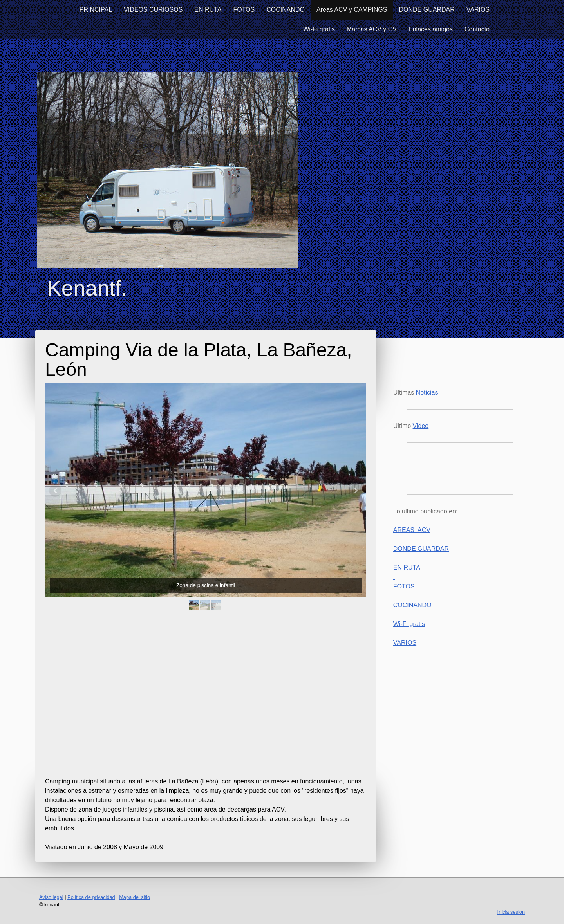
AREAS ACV (412, 530)
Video (421, 426)
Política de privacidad (91, 897)
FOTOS (244, 10)
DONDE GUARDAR (427, 10)
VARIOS (478, 10)
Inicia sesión (511, 912)
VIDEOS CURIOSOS (153, 10)
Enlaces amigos (431, 29)
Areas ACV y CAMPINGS (352, 10)
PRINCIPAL (96, 10)
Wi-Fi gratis (319, 29)
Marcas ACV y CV (372, 29)
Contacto (477, 29)
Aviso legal (51, 897)
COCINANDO (286, 10)
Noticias (427, 393)
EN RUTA (208, 10)
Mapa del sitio (135, 897)
